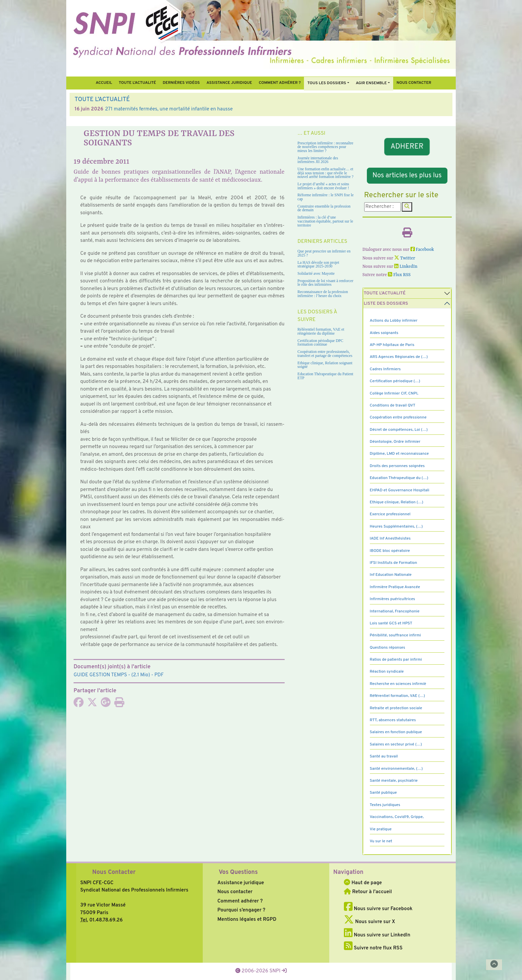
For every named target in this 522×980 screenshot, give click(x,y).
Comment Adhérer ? (280, 83)
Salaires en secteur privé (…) (396, 744)
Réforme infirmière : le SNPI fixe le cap (326, 197)
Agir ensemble (371, 83)
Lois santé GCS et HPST (391, 623)
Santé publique (383, 793)
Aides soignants (384, 333)
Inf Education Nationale (391, 575)
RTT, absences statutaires (393, 720)
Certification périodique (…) (395, 381)
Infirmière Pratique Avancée (395, 587)
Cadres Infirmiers (385, 369)
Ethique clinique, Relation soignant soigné (325, 365)
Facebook (422, 250)
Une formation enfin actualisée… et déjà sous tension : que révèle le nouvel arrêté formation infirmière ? (326, 173)
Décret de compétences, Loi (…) (399, 430)
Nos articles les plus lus (407, 176)
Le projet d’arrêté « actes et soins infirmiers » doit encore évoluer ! (323, 186)
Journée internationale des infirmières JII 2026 (318, 160)
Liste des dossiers (386, 304)
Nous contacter (414, 83)
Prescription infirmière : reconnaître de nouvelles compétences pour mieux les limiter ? (326, 147)
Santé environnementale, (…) (396, 769)
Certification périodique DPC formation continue (321, 343)
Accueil (104, 83)
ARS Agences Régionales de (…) (399, 357)
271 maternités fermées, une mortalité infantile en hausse (169, 109)
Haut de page (363, 883)
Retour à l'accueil (368, 892)
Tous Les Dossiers (327, 83)
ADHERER (407, 147)
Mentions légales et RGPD (247, 920)
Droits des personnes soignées (397, 466)
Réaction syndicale (387, 672)
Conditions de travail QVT (393, 406)
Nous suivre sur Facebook (378, 909)
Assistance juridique (229, 83)
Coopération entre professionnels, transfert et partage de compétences (325, 354)
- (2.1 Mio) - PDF (119, 675)
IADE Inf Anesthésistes (390, 539)
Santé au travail (384, 756)
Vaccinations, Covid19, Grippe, (397, 817)
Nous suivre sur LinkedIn (377, 935)
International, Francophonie (395, 611)
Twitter (405, 258)
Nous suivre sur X (370, 922)
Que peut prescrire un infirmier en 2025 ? (324, 253)
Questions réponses (388, 648)
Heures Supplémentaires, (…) (396, 527)
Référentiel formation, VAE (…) (397, 696)
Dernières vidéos (181, 83)
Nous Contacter (114, 872)
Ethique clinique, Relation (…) (397, 502)
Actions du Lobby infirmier (394, 321)
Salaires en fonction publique (396, 732)
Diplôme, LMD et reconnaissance (399, 454)
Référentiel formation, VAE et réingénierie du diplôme (321, 331)
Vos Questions (238, 872)
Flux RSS (399, 275)
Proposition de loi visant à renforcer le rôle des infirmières (326, 283)
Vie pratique (381, 829)
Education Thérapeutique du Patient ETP (326, 376)
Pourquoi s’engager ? (241, 910)
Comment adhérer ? (240, 901)
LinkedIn (406, 267)
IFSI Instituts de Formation (393, 563)
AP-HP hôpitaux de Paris (392, 345)
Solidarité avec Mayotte (316, 274)
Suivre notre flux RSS (373, 948)
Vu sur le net (381, 841)
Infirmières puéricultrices (392, 599)
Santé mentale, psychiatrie (394, 781)
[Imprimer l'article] (119, 705)
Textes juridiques (385, 805)
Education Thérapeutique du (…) (399, 478)
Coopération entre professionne (398, 417)
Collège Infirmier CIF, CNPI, (394, 394)
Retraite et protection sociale (396, 708)
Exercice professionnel (390, 514)
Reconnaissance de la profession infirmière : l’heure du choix (323, 294)
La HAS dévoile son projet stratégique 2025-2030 (318, 265)
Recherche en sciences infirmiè (398, 684)
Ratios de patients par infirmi (396, 660)
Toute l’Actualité (137, 83)
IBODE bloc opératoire (390, 551)
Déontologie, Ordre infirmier (395, 442)
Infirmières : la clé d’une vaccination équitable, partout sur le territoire (325, 221)
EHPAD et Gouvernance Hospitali (400, 490)
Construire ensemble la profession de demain (324, 208)
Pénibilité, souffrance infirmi (395, 635)
